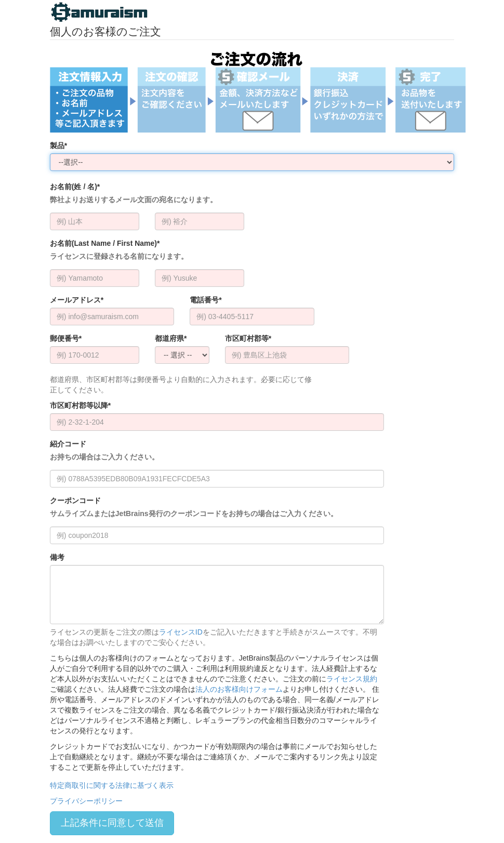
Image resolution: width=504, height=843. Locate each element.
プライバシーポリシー (86, 801)
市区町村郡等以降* (80, 405)
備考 (57, 557)
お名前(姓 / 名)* (134, 194)
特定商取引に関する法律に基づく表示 (112, 785)
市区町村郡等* (248, 338)
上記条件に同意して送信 (112, 823)
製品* (58, 146)
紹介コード (104, 451)
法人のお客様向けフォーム (239, 689)
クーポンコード (194, 508)
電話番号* (205, 300)
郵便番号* (66, 338)
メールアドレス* (77, 300)
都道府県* (171, 338)
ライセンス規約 (352, 679)
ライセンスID (181, 632)
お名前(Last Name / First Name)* (119, 250)
